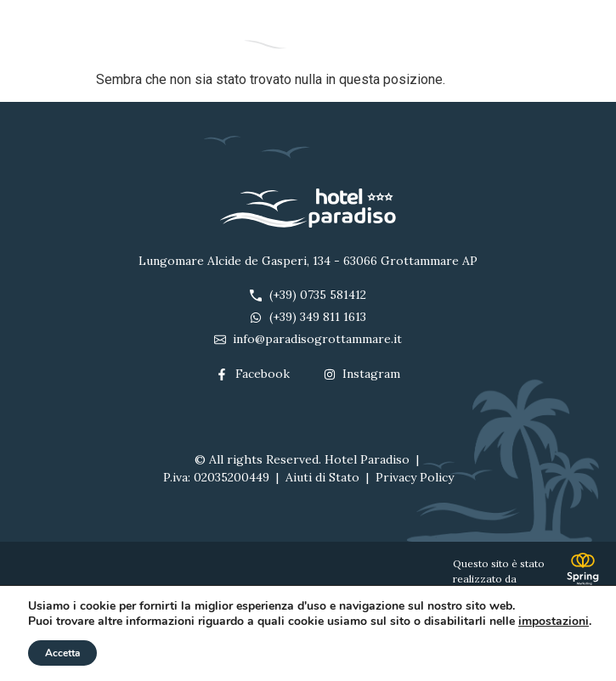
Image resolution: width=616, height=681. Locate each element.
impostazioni (554, 622)
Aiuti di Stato (322, 477)
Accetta (62, 653)
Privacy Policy (415, 477)
